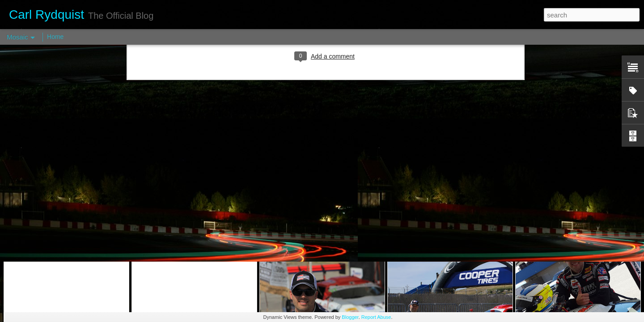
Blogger (350, 317)
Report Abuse (376, 317)
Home (55, 37)
